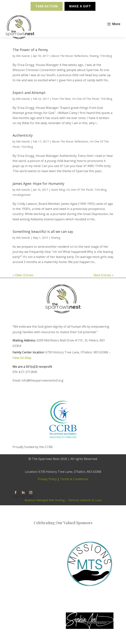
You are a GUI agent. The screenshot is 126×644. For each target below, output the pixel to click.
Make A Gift (80, 6)
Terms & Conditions (74, 479)
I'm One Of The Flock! (85, 99)
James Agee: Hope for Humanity (38, 183)
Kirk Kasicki (23, 56)
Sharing (94, 56)
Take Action (47, 6)
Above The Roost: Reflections (70, 56)
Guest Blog (58, 190)
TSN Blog (106, 56)
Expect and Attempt (29, 93)
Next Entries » (104, 275)
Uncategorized (21, 195)
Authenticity (23, 135)
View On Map (22, 358)
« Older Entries (23, 275)
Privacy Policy (47, 479)
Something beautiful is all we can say (43, 231)
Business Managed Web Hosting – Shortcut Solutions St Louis (63, 500)
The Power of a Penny (30, 50)
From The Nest (61, 99)
